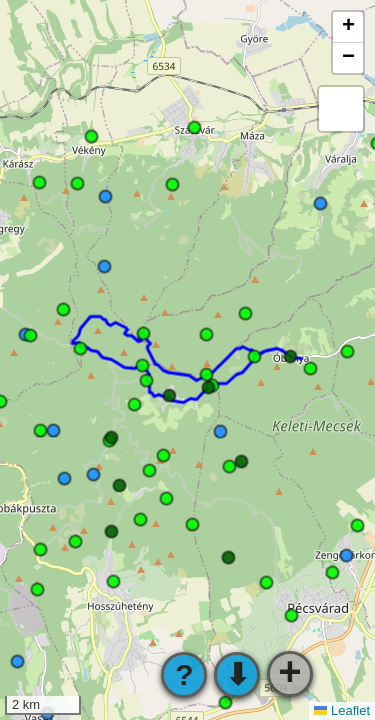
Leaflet (342, 710)
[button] (348, 27)
